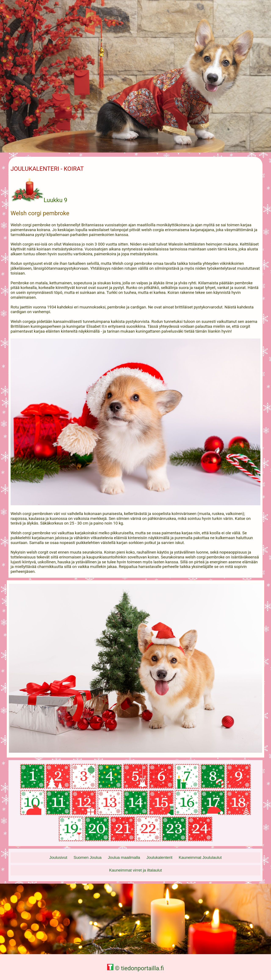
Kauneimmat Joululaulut (200, 857)
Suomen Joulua (88, 857)
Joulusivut (58, 857)
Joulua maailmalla (124, 857)
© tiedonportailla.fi (136, 968)
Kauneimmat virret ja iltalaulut (135, 870)
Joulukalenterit (160, 857)
